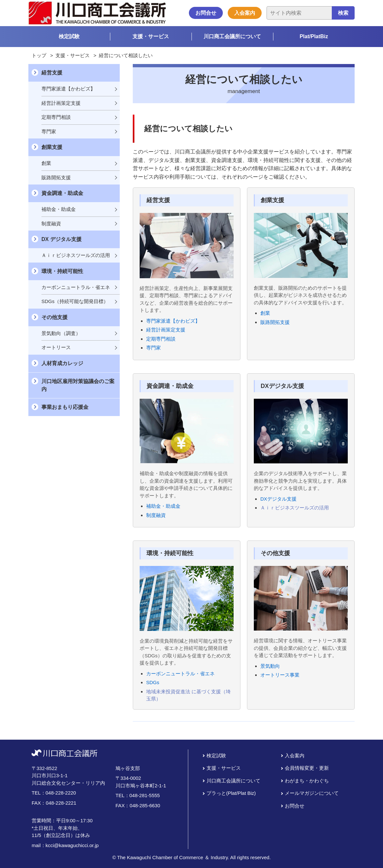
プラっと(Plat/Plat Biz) (231, 793)
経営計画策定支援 (166, 330)
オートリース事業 (280, 675)
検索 (343, 13)
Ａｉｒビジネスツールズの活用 (295, 508)
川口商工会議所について (232, 36)
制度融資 (156, 515)
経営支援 (52, 73)
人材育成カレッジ (62, 363)
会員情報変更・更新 (307, 768)
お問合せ (206, 13)
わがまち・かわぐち (307, 781)
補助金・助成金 (163, 506)
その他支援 (54, 317)
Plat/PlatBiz (314, 36)
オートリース (56, 347)
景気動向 (270, 666)
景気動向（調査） (61, 333)
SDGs (153, 682)
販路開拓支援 (275, 322)
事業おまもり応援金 (65, 407)
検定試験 (69, 36)
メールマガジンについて (312, 793)
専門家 (153, 348)
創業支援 (52, 147)
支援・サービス (151, 36)
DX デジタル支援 (61, 239)
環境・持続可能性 (62, 271)
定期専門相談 (161, 339)
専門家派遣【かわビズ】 (173, 321)
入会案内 (245, 13)
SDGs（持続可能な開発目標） (75, 301)
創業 (265, 313)
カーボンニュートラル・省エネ (180, 674)
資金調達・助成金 (62, 193)
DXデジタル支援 (278, 499)
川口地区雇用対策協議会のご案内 (78, 385)
